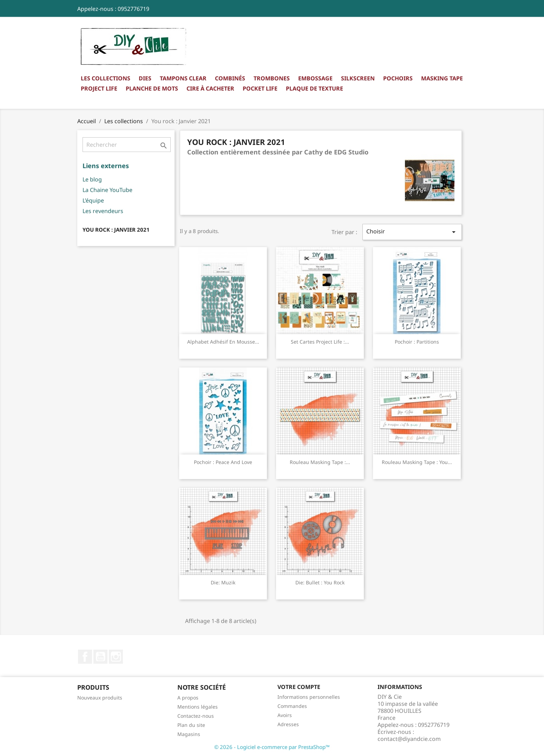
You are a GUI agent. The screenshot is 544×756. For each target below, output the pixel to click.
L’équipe (93, 200)
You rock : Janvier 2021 (116, 230)
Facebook (85, 657)
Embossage (315, 78)
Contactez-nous (196, 716)
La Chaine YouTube (107, 190)
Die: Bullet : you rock (320, 582)
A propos (188, 698)
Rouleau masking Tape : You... (417, 462)
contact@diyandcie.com (409, 739)
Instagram (116, 657)
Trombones (272, 78)
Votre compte (299, 687)
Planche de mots (152, 88)
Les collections (106, 78)
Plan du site (191, 725)
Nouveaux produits (100, 698)
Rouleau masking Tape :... (320, 462)
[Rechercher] (127, 145)
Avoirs (285, 715)
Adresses (288, 724)
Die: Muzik (223, 582)
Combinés (230, 78)
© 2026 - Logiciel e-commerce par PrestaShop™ (272, 747)
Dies (145, 78)
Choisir (412, 232)
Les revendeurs (103, 211)
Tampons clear (183, 78)
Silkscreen (358, 78)
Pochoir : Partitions (417, 342)
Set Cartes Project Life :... (320, 342)
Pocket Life (260, 88)
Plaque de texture (314, 88)
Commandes (292, 706)
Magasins (189, 734)
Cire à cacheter (210, 88)
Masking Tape (442, 78)
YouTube (100, 657)
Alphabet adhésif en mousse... (223, 342)
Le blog (92, 179)
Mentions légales (198, 707)
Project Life (99, 88)
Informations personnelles (309, 697)
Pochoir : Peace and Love (223, 462)
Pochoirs (398, 78)
